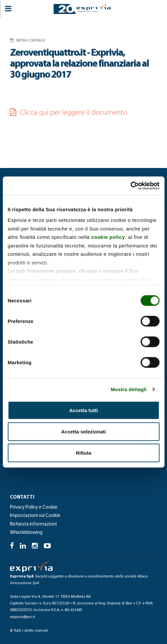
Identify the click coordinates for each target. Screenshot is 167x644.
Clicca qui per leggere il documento (69, 113)
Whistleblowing (26, 533)
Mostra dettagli (128, 389)
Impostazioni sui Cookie (35, 516)
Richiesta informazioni (33, 524)
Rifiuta (83, 453)
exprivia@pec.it (23, 617)
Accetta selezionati (83, 431)
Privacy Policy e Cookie (34, 507)
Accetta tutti (83, 410)
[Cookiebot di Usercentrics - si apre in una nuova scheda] (130, 186)
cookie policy (108, 237)
